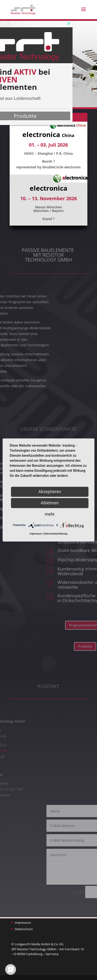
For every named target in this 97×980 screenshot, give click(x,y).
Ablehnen (50, 503)
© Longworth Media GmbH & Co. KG (37, 944)
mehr (50, 514)
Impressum (23, 923)
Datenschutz (24, 929)
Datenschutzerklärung (55, 534)
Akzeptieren (50, 492)
